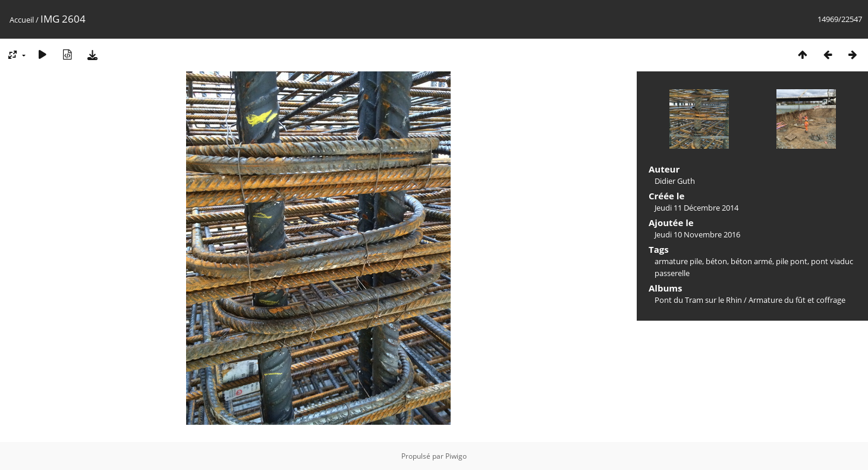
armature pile (678, 261)
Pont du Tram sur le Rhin (698, 300)
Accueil (22, 20)
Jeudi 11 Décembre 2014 (696, 208)
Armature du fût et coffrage (797, 300)
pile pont (792, 261)
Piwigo (456, 456)
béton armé (751, 261)
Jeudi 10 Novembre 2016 (697, 234)
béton (716, 261)
